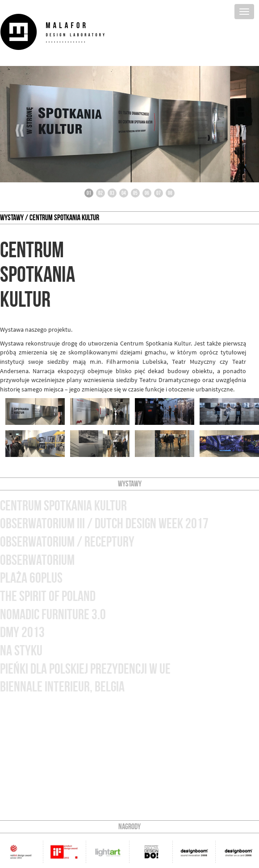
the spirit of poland (48, 596)
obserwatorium (37, 560)
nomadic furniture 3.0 (53, 615)
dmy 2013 (22, 632)
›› (240, 131)
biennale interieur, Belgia (62, 687)
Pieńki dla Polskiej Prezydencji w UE (85, 669)
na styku (21, 651)
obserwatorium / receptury (67, 542)
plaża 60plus (31, 578)
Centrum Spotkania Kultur (63, 506)
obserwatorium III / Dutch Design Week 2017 (104, 524)
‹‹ (20, 131)
